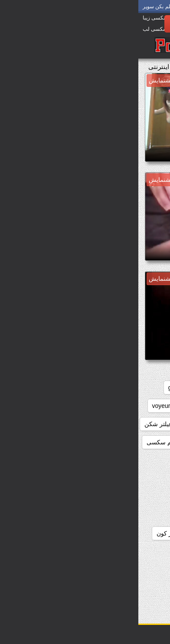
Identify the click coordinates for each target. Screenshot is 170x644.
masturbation (103, 406)
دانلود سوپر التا (141, 552)
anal (154, 388)
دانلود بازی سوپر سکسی (128, 442)
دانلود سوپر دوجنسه (134, 570)
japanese (147, 406)
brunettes (80, 388)
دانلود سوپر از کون (42, 533)
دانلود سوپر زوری (137, 588)
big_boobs (120, 388)
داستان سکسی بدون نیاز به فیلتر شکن (55, 424)
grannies (42, 388)
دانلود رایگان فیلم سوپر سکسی (119, 515)
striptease (59, 406)
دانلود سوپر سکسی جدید (70, 588)
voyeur (23, 406)
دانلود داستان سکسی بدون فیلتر (119, 479)
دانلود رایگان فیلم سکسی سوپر (119, 533)
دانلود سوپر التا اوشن (81, 552)
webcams (147, 424)
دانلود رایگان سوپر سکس (127, 497)
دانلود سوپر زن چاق (70, 570)
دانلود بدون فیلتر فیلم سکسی (46, 442)
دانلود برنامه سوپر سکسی (126, 460)
